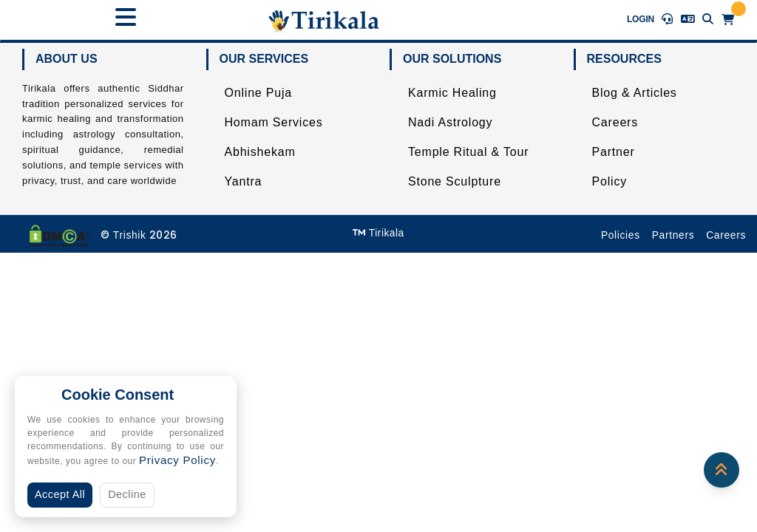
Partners (673, 235)
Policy (610, 181)
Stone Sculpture (455, 181)
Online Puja (259, 93)
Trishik (130, 235)
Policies (621, 235)
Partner (614, 152)
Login (641, 19)
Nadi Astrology (450, 122)
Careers (615, 122)
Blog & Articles (635, 93)
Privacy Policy (177, 460)
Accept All (60, 494)
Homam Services (274, 122)
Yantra (244, 181)
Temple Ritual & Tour (468, 152)
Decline (127, 494)
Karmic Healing (452, 93)
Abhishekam (260, 152)
